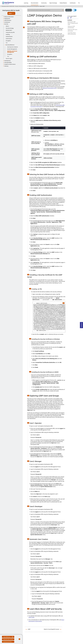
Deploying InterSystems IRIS (49, 88)
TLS (7, 43)
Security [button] (6, 24)
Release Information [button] (9, 17)
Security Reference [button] (10, 45)
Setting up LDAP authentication (71, 27)
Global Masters (63, 3)
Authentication (9, 36)
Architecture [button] (7, 22)
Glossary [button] (6, 66)
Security (17, 6)
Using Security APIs (10, 32)
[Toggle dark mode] (75, 10)
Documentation (35, 3)
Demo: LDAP (42, 6)
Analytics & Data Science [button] (10, 64)
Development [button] (7, 61)
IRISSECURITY (9, 30)
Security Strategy (10, 28)
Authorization (9, 39)
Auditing (8, 34)
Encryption (8, 41)
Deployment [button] (7, 19)
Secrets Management (12, 49)
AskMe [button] (69, 10)
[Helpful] (68, 18)
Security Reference (23, 6)
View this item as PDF (8, 639)
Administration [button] (8, 20)
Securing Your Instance (13, 47)
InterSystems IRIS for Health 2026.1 (8, 6)
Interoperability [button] (8, 62)
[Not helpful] (71, 18)
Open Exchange (53, 3)
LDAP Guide (31, 617)
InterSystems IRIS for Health (11, 10)
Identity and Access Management (33, 6)
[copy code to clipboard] (63, 303)
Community (44, 3)
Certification (73, 3)
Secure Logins (9, 58)
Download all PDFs (8, 642)
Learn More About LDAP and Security (72, 33)
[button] (28, 21)
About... (8, 26)
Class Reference (8, 637)
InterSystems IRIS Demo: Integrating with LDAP (73, 23)
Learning (26, 3)
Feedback (82, 325)
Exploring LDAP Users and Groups (72, 30)
